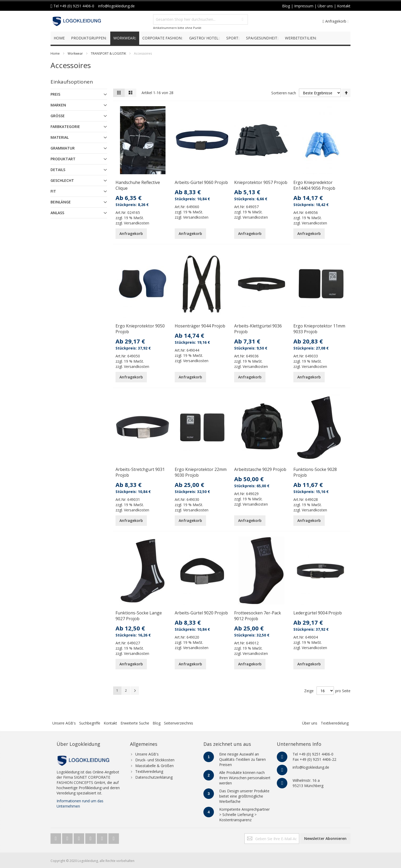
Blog (157, 723)
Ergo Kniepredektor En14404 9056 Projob (314, 185)
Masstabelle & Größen (154, 766)
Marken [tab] (58, 105)
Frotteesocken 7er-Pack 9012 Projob (258, 616)
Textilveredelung (335, 723)
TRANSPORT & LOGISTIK (108, 53)
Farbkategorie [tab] (65, 127)
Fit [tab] (53, 191)
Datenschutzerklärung (154, 777)
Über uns (310, 723)
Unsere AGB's (64, 723)
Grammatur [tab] (63, 148)
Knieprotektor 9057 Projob (261, 182)
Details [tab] (58, 170)
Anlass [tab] (57, 213)
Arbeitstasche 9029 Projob (260, 469)
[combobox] (200, 19)
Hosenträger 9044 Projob (200, 326)
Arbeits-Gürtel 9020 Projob (201, 613)
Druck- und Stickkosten (155, 760)
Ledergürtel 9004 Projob (318, 613)
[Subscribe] (325, 839)
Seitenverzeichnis (179, 723)
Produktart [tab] (63, 159)
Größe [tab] (58, 116)
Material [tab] (60, 137)
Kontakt (110, 723)
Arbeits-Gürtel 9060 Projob (201, 182)
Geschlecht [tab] (62, 180)
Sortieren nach (284, 93)
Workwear (75, 53)
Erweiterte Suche (135, 723)
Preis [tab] (55, 94)
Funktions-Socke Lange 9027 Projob (139, 616)
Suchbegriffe (90, 723)
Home (55, 53)
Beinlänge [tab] (61, 202)
